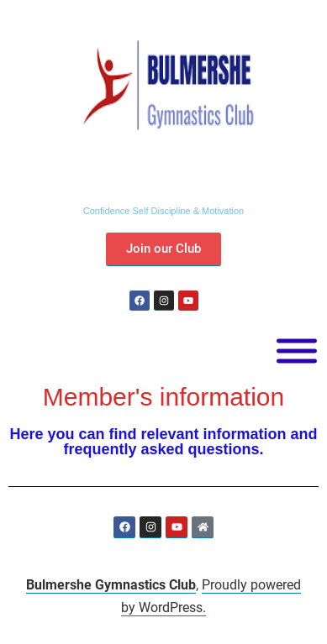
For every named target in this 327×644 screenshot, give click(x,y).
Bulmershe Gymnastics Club (111, 585)
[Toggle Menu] (297, 351)
